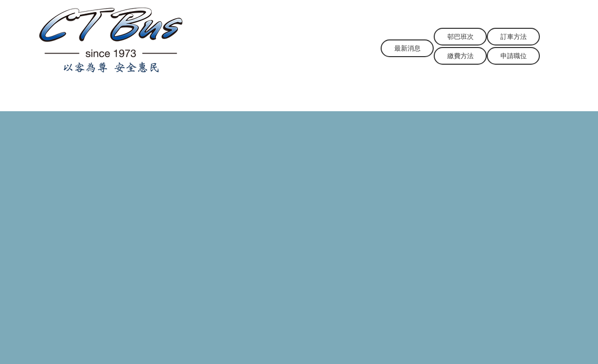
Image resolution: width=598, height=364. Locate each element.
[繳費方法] (460, 56)
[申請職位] (513, 56)
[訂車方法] (513, 37)
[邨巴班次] (460, 37)
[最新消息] (407, 48)
